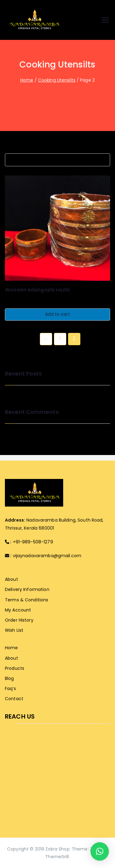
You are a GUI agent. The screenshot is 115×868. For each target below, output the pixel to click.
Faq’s (10, 689)
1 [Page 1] (60, 339)
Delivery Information (27, 589)
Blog (10, 678)
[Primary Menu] (105, 20)
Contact (14, 699)
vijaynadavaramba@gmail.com (47, 556)
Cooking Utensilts (57, 80)
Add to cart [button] (57, 314)
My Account (18, 610)
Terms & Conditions (27, 600)
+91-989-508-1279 (33, 542)
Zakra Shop (57, 849)
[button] (100, 851)
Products (15, 668)
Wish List (14, 630)
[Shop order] (57, 160)
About (11, 579)
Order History (19, 620)
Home (27, 80)
